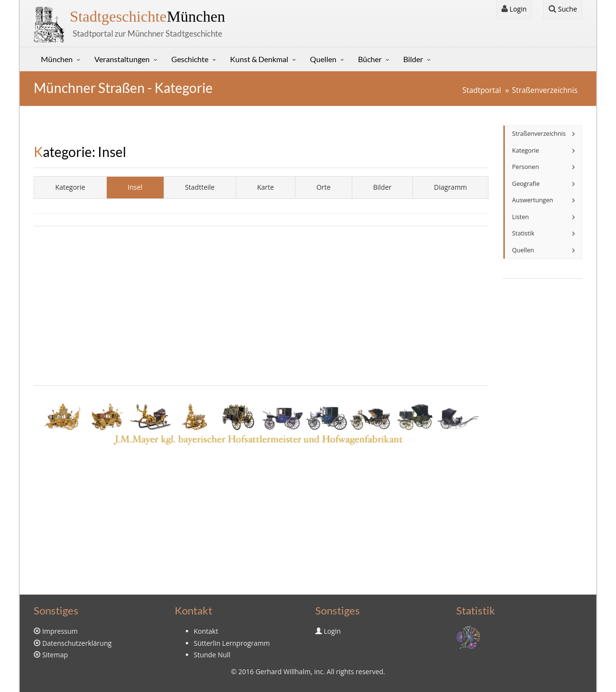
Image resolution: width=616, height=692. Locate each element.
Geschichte (190, 59)
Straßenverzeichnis (545, 90)
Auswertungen (533, 200)
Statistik (523, 233)
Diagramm (451, 187)
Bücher (370, 59)
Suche (563, 9)
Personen (526, 167)
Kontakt (206, 631)
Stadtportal (482, 90)
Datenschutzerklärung (77, 643)
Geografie (526, 184)
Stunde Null (212, 655)
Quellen (323, 59)
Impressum (60, 631)
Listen (520, 217)
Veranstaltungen (122, 59)
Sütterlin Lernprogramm (232, 643)
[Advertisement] (261, 306)
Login (514, 9)
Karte (265, 187)
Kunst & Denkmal (259, 59)
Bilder (413, 59)
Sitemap (55, 655)
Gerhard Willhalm (283, 672)
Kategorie (70, 187)
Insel (135, 187)
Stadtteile (200, 187)
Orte (323, 187)
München (148, 16)
